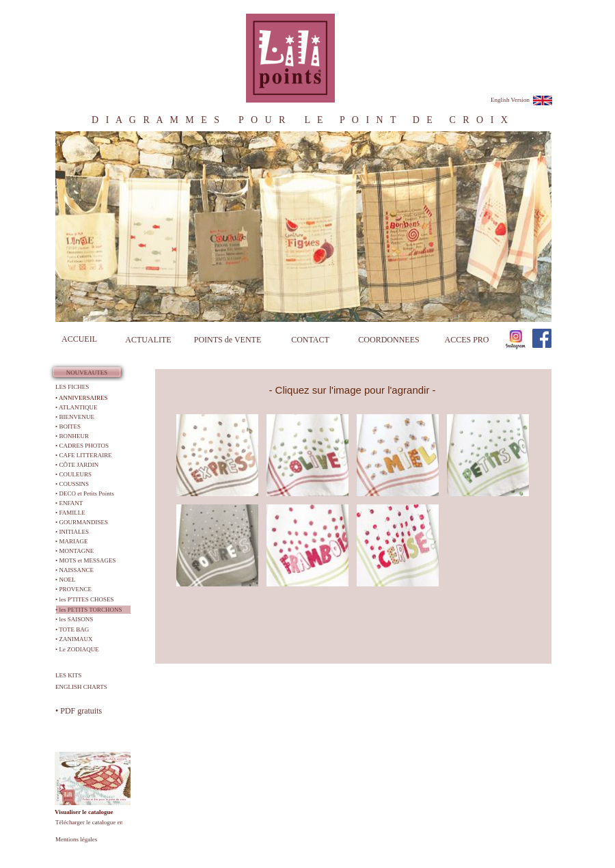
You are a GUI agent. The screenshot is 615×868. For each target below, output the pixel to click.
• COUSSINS (72, 484)
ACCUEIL (79, 339)
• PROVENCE (73, 589)
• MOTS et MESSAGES (85, 560)
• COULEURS (73, 474)
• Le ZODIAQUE (77, 649)
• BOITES (68, 426)
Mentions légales (76, 839)
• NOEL (65, 580)
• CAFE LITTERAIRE (84, 455)
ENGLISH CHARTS (81, 687)
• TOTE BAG (72, 629)
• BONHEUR (72, 436)
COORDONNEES (388, 340)
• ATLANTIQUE (76, 407)
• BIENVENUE (75, 417)
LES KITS (68, 675)
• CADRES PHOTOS (82, 446)
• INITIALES (72, 532)
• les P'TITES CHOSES (85, 599)
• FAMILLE (70, 513)
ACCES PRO (466, 340)
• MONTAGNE (74, 551)
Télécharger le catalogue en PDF (96, 822)
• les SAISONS (74, 619)
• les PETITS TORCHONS (89, 610)
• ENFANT (69, 503)
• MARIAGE (71, 541)
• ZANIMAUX (74, 639)
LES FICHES (72, 387)
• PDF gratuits (79, 711)
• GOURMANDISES (82, 522)
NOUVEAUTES (87, 372)
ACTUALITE (148, 340)
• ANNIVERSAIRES (81, 398)
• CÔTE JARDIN (77, 465)
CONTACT (310, 340)
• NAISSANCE (74, 570)
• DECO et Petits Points (85, 493)
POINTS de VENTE (228, 340)
